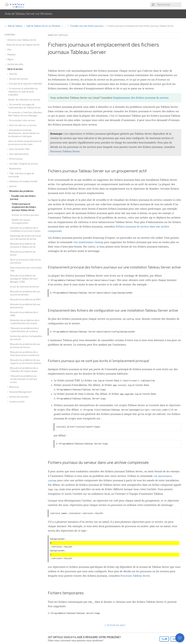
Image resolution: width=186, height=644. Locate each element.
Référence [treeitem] (14, 387)
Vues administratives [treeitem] (18, 154)
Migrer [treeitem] (10, 59)
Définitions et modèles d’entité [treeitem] (23, 182)
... (65, 26)
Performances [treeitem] (15, 159)
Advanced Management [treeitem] (20, 392)
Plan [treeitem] (9, 50)
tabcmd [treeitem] (12, 186)
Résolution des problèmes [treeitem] (21, 191)
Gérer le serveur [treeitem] (15, 69)
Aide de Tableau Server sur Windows (44, 26)
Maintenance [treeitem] (15, 169)
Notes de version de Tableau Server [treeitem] (23, 45)
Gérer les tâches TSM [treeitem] (19, 149)
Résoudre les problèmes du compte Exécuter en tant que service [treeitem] (24, 379)
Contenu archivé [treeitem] (16, 402)
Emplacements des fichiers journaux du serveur (141, 98)
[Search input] (169, 5)
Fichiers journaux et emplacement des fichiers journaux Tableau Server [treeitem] (24, 207)
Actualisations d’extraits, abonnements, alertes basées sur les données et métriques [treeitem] (24, 133)
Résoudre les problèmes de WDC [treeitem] (25, 300)
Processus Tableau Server (65, 151)
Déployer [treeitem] (11, 55)
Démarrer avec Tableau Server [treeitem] (21, 40)
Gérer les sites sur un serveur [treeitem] (22, 125)
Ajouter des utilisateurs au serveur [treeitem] (24, 100)
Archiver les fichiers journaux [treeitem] (25, 215)
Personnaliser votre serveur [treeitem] (22, 121)
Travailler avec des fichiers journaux (87, 26)
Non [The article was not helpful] (175, 639)
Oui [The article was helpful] (164, 639)
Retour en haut (115, 625)
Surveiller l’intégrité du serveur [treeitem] (23, 164)
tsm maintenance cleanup (88, 242)
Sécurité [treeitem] (13, 74)
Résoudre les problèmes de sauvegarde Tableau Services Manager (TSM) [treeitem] (24, 279)
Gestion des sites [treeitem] (15, 64)
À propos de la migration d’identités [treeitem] (25, 84)
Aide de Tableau (14, 26)
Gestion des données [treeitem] (18, 397)
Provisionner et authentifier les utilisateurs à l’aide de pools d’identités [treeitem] (23, 92)
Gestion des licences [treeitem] (18, 79)
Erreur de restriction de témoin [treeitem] (24, 287)
